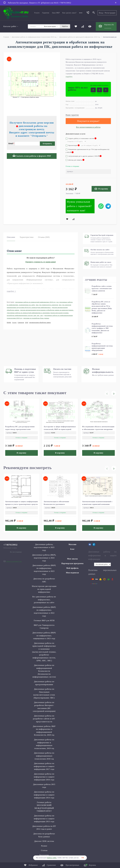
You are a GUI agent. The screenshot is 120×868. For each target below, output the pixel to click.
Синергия (21, 323)
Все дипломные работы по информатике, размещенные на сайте (44, 600)
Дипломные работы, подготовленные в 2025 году (44, 547)
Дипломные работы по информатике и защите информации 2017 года (44, 766)
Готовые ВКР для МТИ (44, 620)
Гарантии (46, 13)
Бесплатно (44, 855)
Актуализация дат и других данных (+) (84, 156)
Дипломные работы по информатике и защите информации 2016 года (44, 777)
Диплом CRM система (44, 841)
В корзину (101, 189)
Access (14, 323)
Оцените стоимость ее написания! (41, 262)
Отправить (47, 144)
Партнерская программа (72, 563)
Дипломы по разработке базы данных (36, 318)
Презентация (73, 145)
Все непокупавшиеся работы (88, 127)
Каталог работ (11, 26)
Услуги (37, 13)
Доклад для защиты (75, 160)
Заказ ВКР (56, 13)
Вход (101, 13)
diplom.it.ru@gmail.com (14, 561)
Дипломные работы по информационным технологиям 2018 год (34, 37)
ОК (83, 858)
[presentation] (107, 393)
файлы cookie (52, 858)
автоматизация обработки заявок (40, 323)
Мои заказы (72, 559)
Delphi (9, 323)
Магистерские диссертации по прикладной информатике (44, 589)
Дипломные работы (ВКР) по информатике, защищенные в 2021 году (44, 636)
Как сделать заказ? (69, 13)
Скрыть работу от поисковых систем (81, 138)
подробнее (11, 291)
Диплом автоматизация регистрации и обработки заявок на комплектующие (47, 310)
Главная (6, 37)
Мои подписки (72, 573)
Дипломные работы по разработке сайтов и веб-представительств (44, 719)
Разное (44, 846)
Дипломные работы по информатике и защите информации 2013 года (44, 819)
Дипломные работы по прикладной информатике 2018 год (80, 37)
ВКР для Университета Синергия (47, 305)
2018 (27, 323)
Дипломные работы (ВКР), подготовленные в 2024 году (44, 558)
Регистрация (110, 13)
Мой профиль (72, 568)
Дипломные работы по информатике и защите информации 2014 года (44, 795)
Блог (72, 549)
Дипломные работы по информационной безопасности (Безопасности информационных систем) (44, 671)
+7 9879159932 (10, 545)
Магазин (72, 544)
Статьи (44, 850)
